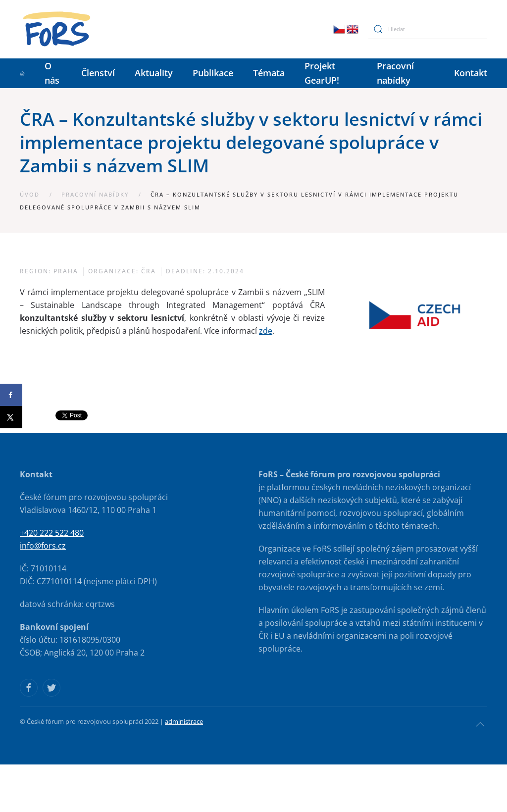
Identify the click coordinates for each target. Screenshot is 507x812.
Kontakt (471, 73)
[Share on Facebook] (11, 395)
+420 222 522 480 (52, 533)
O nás (52, 73)
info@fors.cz (43, 546)
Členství (98, 73)
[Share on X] (11, 417)
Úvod (30, 194)
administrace (184, 721)
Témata (269, 73)
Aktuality (154, 73)
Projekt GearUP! (322, 73)
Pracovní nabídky (395, 73)
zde (266, 331)
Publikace (213, 73)
